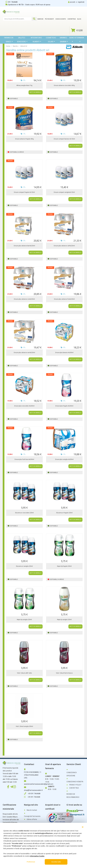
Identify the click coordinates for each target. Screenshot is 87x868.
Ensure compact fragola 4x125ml (24, 192)
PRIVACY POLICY (75, 785)
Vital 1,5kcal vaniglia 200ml (24, 726)
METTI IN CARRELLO (36, 92)
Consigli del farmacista (32, 816)
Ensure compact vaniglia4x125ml (64, 192)
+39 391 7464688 (32, 794)
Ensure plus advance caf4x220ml (64, 246)
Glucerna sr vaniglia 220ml (24, 566)
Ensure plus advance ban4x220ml (24, 246)
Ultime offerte (32, 819)
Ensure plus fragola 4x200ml (64, 406)
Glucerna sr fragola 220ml (64, 513)
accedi (72, 2)
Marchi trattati (32, 810)
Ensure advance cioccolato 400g (64, 85)
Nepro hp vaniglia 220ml (24, 620)
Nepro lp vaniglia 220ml (64, 620)
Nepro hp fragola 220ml (64, 566)
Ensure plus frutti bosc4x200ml (24, 459)
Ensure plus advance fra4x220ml (64, 299)
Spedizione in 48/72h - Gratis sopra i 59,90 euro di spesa (28, 5)
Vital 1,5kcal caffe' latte (24, 673)
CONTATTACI (74, 788)
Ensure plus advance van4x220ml (24, 353)
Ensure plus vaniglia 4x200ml (64, 459)
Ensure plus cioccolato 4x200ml (24, 406)
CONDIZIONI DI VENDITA (75, 782)
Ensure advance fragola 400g (24, 139)
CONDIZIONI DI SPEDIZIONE (72, 774)
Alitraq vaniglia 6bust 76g (24, 85)
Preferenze (31, 862)
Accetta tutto (56, 862)
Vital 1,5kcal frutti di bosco (64, 673)
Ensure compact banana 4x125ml (64, 139)
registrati (81, 2)
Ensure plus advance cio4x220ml (24, 299)
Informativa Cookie (37, 856)
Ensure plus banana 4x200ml (64, 353)
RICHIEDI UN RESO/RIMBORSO (73, 796)
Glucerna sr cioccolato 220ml (24, 513)
